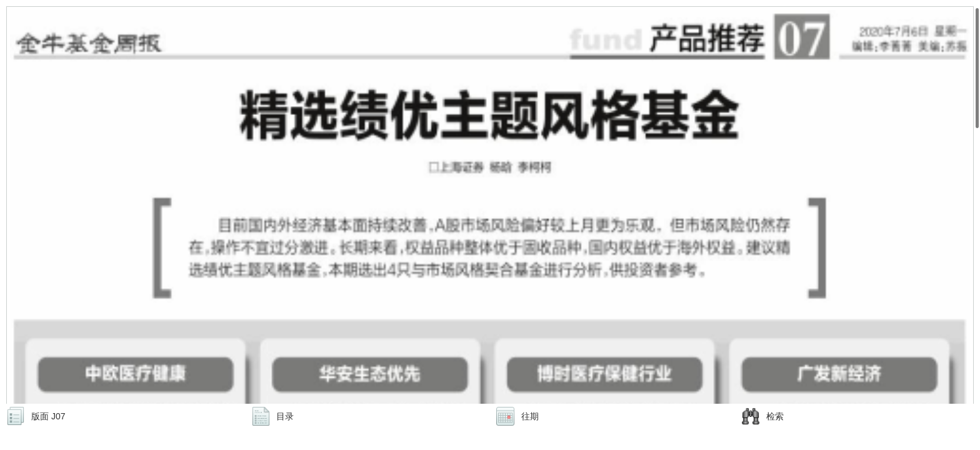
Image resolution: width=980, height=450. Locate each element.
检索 (775, 416)
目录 (285, 416)
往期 (530, 416)
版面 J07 (48, 416)
